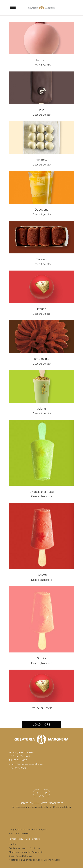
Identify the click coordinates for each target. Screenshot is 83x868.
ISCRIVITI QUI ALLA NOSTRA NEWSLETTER (42, 803)
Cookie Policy (33, 839)
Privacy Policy (16, 839)
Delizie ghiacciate (42, 496)
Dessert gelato (42, 65)
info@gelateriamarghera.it (29, 764)
